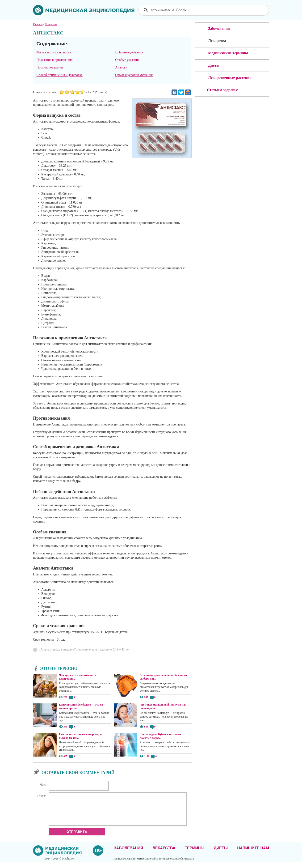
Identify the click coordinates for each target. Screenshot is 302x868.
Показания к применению (54, 60)
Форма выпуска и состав (54, 52)
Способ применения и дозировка (59, 75)
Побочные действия (129, 52)
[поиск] (204, 10)
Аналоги (121, 67)
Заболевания (129, 854)
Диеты (221, 854)
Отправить (77, 837)
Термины (195, 854)
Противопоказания (50, 67)
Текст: (41, 796)
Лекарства (164, 854)
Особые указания (127, 60)
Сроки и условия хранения (134, 75)
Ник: (43, 785)
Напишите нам (253, 854)
